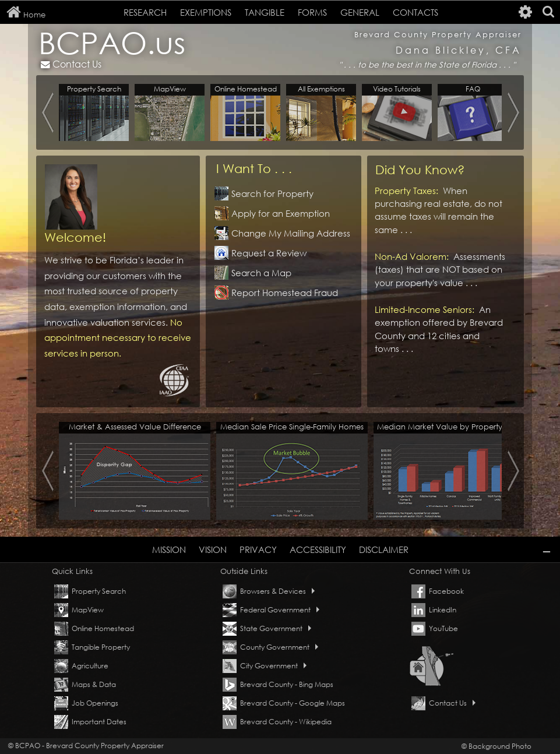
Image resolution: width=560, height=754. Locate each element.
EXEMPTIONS (206, 12)
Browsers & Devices (277, 591)
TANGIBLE (265, 12)
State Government (276, 628)
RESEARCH (145, 12)
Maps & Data (94, 684)
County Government (279, 647)
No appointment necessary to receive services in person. (118, 338)
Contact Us (71, 64)
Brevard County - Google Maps (293, 703)
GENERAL (360, 12)
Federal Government (280, 610)
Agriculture (90, 666)
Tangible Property (101, 647)
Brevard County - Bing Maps (287, 684)
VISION (213, 549)
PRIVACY (258, 549)
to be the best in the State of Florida (428, 65)
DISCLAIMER (384, 549)
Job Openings (95, 703)
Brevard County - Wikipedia (286, 722)
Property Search (99, 591)
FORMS (312, 12)
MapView (88, 610)
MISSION (169, 549)
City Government (273, 666)
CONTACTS (415, 12)
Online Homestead (103, 628)
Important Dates (99, 722)
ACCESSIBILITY (318, 549)
